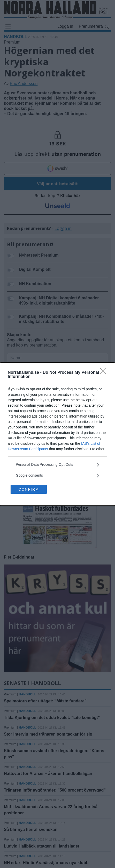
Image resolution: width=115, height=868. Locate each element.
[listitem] (58, 465)
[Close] (105, 373)
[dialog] (58, 434)
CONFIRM (29, 489)
